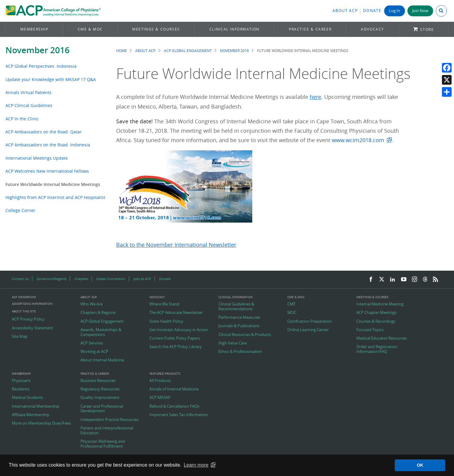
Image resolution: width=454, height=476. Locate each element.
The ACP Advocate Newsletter (176, 313)
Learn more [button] (196, 465)
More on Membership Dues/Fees (41, 423)
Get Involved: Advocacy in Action (179, 330)
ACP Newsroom (24, 297)
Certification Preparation (310, 321)
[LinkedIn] (393, 280)
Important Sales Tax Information (179, 415)
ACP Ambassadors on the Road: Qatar (44, 132)
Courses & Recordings (376, 321)
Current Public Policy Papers (175, 338)
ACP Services (92, 343)
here (315, 97)
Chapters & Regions (98, 313)
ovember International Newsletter (193, 245)
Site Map (20, 337)
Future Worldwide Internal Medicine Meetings (53, 184)
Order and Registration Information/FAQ (377, 349)
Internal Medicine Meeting (380, 304)
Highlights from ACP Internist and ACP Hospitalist (55, 197)
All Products (160, 381)
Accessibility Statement (33, 328)
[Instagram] (415, 280)
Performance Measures (239, 318)
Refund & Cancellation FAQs (174, 406)
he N (144, 245)
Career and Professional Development (102, 409)
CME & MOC (90, 29)
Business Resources (98, 381)
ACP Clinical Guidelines (29, 105)
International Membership (36, 406)
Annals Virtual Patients (28, 92)
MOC (292, 313)
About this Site (24, 311)
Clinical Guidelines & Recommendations (236, 306)
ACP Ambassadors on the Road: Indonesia (48, 145)
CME (291, 304)
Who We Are (91, 304)
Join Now (420, 11)
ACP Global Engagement (188, 51)
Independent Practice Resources (109, 420)
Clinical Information (234, 29)
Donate (372, 11)
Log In (395, 11)
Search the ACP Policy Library (176, 347)
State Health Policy (166, 321)
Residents (21, 389)
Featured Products (165, 374)
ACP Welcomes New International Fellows (47, 171)
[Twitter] (382, 280)
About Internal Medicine (102, 360)
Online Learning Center (308, 330)
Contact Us (20, 279)
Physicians (21, 381)
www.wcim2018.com (358, 140)
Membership (34, 29)
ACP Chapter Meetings (376, 313)
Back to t (127, 245)
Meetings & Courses (156, 29)
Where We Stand (164, 304)
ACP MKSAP (160, 398)
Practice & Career (310, 29)
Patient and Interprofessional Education (107, 430)
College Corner (20, 210)
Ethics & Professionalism (240, 352)
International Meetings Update (37, 158)
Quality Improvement (100, 398)
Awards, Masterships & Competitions (101, 332)
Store (427, 29)
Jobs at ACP (142, 279)
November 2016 (38, 50)
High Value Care (233, 343)
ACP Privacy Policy (28, 319)
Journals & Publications (239, 326)
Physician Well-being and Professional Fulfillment (103, 444)
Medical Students (27, 398)
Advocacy (372, 29)
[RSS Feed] (436, 280)
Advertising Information (32, 304)
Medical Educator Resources (382, 338)
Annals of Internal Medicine (174, 389)
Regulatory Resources (100, 389)
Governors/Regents (52, 279)
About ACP (345, 11)
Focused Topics (370, 330)
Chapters (81, 279)
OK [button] (420, 465)
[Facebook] (371, 280)
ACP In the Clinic (22, 119)
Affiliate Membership (31, 415)
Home (122, 51)
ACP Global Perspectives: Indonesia (41, 66)
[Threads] (425, 280)
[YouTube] (404, 280)
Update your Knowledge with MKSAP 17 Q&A (51, 79)
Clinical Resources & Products (245, 335)
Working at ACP (94, 352)
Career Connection (111, 279)
